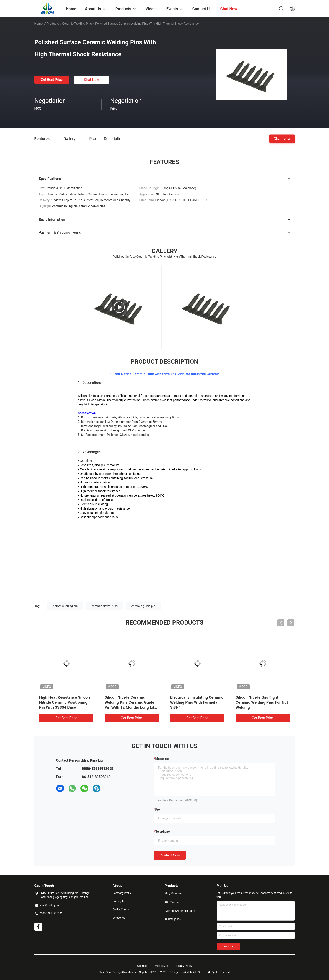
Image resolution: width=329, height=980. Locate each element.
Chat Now (92, 80)
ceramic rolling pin (65, 606)
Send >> (228, 947)
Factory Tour (120, 901)
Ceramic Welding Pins (77, 24)
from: (159, 809)
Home (39, 24)
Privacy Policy (184, 966)
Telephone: (163, 832)
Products (53, 24)
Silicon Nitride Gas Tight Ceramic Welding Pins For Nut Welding (262, 702)
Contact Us (119, 918)
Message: (162, 759)
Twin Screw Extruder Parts (180, 911)
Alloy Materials (173, 894)
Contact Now (170, 855)
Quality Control (121, 910)
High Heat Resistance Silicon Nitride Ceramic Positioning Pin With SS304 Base (65, 702)
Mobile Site (161, 966)
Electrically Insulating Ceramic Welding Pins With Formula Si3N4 (197, 702)
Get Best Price (52, 80)
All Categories (173, 919)
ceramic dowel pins (105, 606)
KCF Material (172, 902)
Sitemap (142, 966)
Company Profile (122, 893)
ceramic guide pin (143, 606)
